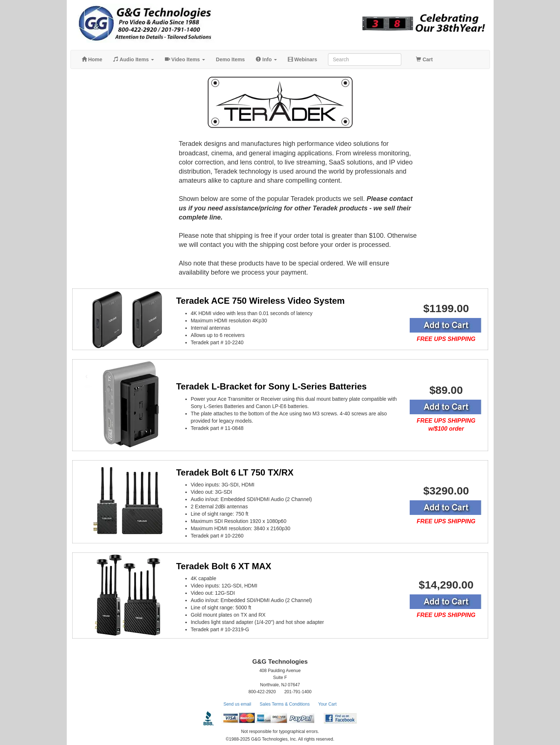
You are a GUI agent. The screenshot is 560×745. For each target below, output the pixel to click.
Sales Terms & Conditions (285, 704)
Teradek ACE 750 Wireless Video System (260, 301)
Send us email (237, 704)
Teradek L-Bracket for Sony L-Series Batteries (271, 386)
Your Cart (327, 704)
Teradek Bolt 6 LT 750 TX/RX (235, 472)
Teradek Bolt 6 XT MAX (224, 566)
